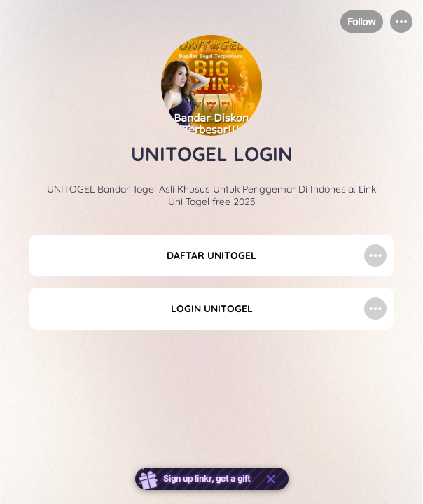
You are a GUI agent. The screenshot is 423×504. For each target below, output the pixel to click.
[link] (211, 255)
